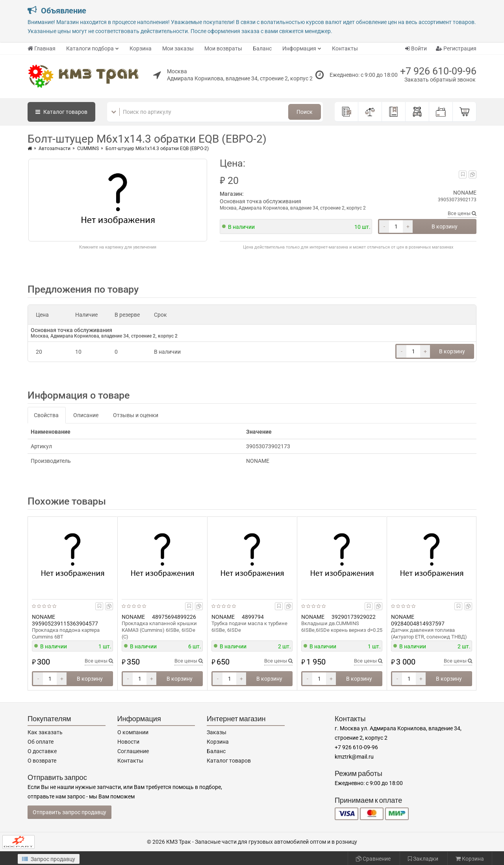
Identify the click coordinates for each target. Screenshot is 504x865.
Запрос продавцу (49, 859)
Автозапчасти (55, 148)
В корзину (445, 226)
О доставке (42, 751)
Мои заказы (178, 48)
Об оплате (41, 742)
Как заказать (45, 732)
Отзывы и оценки (136, 415)
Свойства (46, 415)
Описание (86, 415)
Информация (299, 48)
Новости (128, 742)
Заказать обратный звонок (440, 80)
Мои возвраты (223, 48)
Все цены (462, 213)
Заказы (217, 732)
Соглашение (133, 751)
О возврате (42, 761)
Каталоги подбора (90, 48)
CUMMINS (88, 148)
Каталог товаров (229, 761)
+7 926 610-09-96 (438, 71)
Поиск (305, 112)
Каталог (61, 112)
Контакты (345, 48)
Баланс (262, 48)
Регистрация (456, 48)
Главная (42, 48)
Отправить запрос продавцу (69, 812)
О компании (133, 732)
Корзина (141, 48)
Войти (416, 48)
